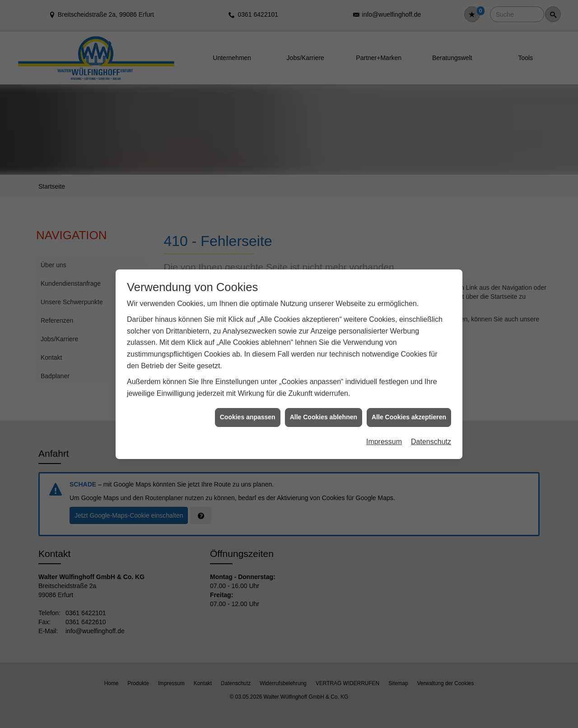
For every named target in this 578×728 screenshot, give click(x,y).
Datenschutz (431, 430)
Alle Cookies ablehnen (324, 406)
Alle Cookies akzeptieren (409, 406)
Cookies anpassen (248, 406)
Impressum (384, 430)
